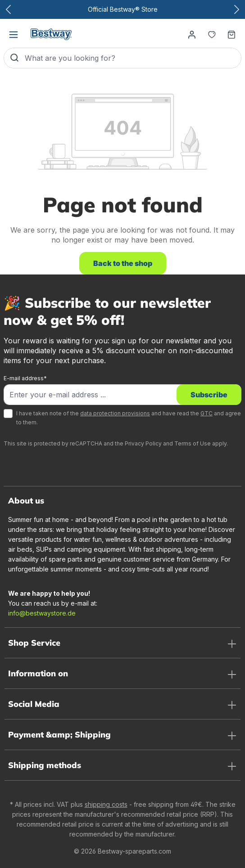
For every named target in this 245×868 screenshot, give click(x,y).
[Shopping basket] (231, 34)
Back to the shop (123, 263)
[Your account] (192, 34)
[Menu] (14, 34)
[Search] (14, 58)
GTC (206, 413)
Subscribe (209, 395)
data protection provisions (115, 413)
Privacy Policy (143, 443)
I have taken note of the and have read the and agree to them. (129, 418)
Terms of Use (193, 443)
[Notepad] (212, 34)
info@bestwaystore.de (42, 613)
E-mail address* (25, 378)
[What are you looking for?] (133, 58)
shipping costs (106, 804)
